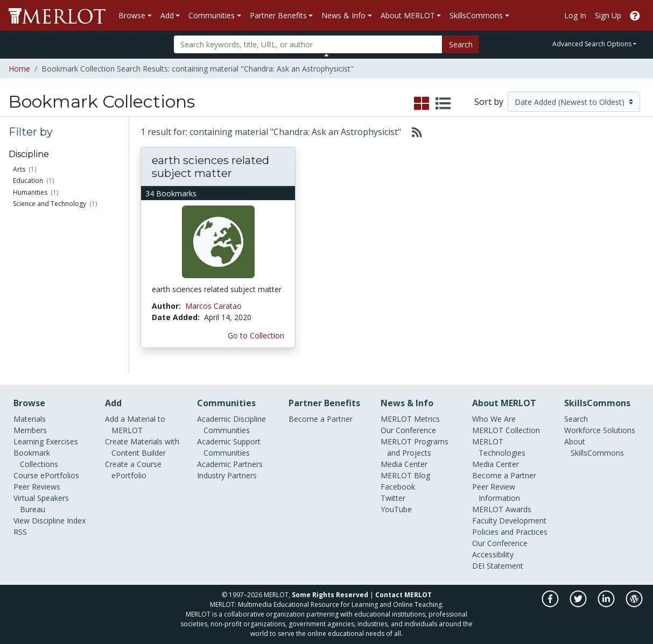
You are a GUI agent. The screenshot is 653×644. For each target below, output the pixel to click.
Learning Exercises (46, 441)
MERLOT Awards (502, 509)
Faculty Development (509, 521)
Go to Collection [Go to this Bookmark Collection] (256, 335)
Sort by (489, 102)
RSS (20, 532)
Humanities (30, 192)
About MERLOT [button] (408, 15)
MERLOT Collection (506, 430)
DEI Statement (498, 566)
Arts (19, 169)
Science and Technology (50, 204)
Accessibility (493, 554)
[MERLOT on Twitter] (579, 604)
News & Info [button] (343, 15)
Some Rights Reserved (330, 595)
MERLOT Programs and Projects (415, 447)
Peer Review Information (496, 492)
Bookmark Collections (36, 458)
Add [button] (167, 15)
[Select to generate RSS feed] (413, 132)
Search (461, 44)
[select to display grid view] (422, 104)
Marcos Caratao (213, 306)
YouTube (396, 509)
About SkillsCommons (594, 447)
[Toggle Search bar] (326, 55)
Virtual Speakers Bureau (41, 504)
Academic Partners (230, 464)
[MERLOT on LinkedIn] (607, 604)
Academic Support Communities (229, 447)
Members (30, 430)
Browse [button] (132, 15)
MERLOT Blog (405, 475)
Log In (575, 15)
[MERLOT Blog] (634, 604)
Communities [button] (212, 15)
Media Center (404, 464)
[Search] (308, 44)
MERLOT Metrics (410, 419)
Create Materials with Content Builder (142, 447)
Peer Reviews (37, 487)
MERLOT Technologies (499, 447)
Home (19, 69)
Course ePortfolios (46, 475)
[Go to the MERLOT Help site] (635, 15)
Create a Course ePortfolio (133, 470)
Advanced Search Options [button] (592, 44)
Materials (30, 419)
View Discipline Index (50, 521)
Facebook (398, 487)
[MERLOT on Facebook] (551, 604)
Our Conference (408, 430)
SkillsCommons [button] (476, 15)
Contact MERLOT (403, 595)
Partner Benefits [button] (278, 15)
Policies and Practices (510, 532)
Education (28, 181)
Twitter (393, 498)
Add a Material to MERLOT (135, 424)
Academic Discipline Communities (231, 424)
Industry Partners (227, 475)
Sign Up (608, 15)
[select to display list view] (443, 104)
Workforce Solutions (600, 430)
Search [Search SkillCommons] (576, 419)
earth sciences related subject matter (210, 167)
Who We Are (494, 419)
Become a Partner (321, 419)
